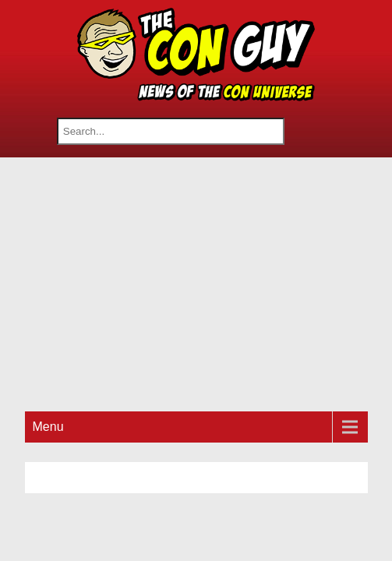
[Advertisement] (208, 282)
